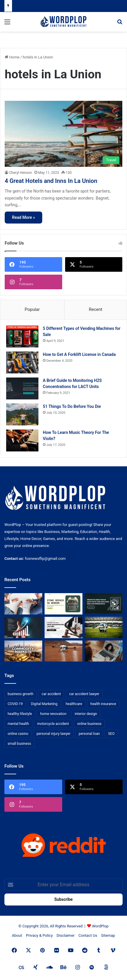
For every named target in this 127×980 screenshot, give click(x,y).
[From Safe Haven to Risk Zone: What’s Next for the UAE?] (23, 651)
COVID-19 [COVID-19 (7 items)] (15, 704)
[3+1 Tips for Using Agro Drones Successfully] (63, 651)
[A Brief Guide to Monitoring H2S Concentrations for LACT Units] (22, 388)
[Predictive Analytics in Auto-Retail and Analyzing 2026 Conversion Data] (104, 604)
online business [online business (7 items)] (89, 724)
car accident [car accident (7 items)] (51, 694)
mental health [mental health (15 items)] (18, 724)
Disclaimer (66, 935)
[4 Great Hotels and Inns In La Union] (63, 134)
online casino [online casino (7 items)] (18, 734)
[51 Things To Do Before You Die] (22, 414)
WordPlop (100, 926)
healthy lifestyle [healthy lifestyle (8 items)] (20, 714)
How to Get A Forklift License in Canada (79, 354)
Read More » (23, 217)
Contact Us (88, 935)
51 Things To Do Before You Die (72, 406)
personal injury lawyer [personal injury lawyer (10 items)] (54, 734)
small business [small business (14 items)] (19, 744)
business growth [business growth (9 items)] (21, 694)
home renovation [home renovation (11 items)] (53, 714)
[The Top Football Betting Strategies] (104, 627)
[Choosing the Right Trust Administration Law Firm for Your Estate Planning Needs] (63, 627)
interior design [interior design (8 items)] (86, 714)
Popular (32, 309)
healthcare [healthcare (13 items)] (74, 704)
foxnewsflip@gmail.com (45, 559)
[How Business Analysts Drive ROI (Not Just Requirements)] (23, 627)
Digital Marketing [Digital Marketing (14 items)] (44, 704)
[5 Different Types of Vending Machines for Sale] (22, 336)
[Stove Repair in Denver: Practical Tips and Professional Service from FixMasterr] (63, 604)
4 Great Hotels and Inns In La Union (51, 181)
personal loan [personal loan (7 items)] (89, 734)
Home (12, 57)
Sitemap (108, 935)
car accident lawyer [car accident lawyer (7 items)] (84, 694)
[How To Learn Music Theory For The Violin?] (22, 440)
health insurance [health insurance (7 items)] (103, 704)
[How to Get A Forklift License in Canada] (22, 362)
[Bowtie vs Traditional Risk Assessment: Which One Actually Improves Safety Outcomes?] (23, 604)
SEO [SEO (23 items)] (111, 734)
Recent (96, 309)
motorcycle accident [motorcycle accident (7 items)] (53, 724)
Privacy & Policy (39, 935)
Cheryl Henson (21, 173)
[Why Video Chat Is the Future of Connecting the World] (104, 651)
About (17, 935)
